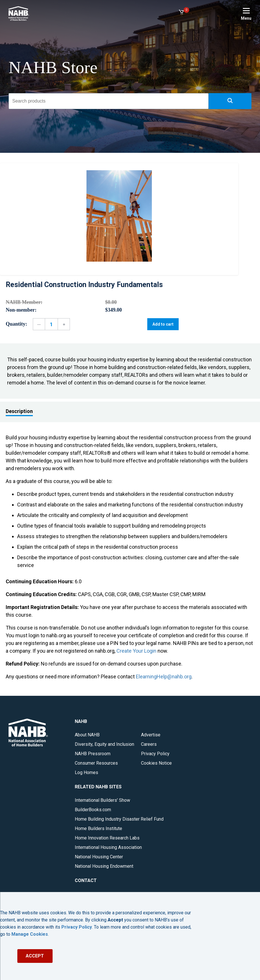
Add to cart (163, 324)
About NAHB (87, 735)
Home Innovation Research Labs (107, 838)
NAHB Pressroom (93, 754)
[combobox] (109, 101)
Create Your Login (136, 651)
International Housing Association (108, 847)
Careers (149, 744)
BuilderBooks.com (93, 810)
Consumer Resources (96, 763)
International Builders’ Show (102, 800)
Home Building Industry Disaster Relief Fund (119, 819)
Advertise (151, 735)
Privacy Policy (155, 754)
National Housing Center (99, 857)
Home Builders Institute (98, 828)
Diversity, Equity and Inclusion (104, 744)
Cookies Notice (156, 763)
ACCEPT (35, 956)
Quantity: (16, 324)
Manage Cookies (30, 934)
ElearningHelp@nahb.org (164, 677)
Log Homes (86, 772)
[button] (230, 101)
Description (19, 411)
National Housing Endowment (104, 866)
